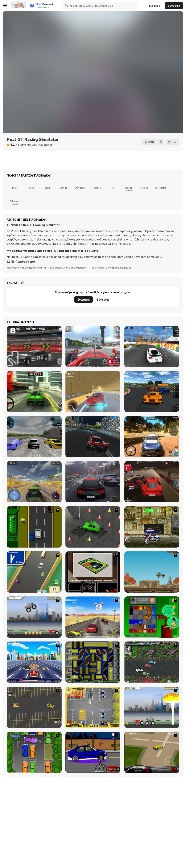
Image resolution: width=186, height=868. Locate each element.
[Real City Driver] (93, 437)
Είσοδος (155, 6)
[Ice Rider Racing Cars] (152, 347)
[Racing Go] (152, 482)
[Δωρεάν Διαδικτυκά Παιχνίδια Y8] (18, 6)
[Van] (34, 572)
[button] (21, 262)
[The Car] (93, 572)
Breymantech (79, 268)
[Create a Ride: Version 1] (93, 752)
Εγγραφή (174, 6)
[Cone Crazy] (93, 527)
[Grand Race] (93, 347)
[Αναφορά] (172, 142)
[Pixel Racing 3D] (34, 347)
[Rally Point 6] (34, 392)
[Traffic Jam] (152, 617)
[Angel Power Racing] (34, 662)
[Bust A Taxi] (34, 527)
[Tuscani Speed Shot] (93, 617)
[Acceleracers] (93, 662)
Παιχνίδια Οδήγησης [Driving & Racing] (33, 268)
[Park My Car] (93, 707)
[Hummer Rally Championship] (152, 752)
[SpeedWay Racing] (34, 437)
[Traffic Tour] (93, 482)
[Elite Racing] (152, 392)
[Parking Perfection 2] (34, 752)
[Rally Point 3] (152, 437)
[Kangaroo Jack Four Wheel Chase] (152, 572)
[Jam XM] (152, 662)
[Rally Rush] (34, 482)
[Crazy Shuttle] (152, 527)
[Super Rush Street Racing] (93, 392)
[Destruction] (152, 707)
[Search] (66, 6)
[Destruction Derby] (34, 707)
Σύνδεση (103, 300)
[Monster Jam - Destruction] (34, 617)
